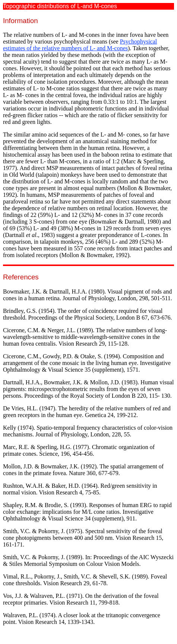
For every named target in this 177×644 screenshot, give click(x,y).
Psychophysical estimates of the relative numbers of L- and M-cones (80, 45)
